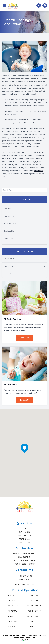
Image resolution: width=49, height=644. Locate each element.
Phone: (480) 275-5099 (25, 584)
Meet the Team (10, 224)
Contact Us (9, 238)
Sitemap (33, 637)
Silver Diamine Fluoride (24, 561)
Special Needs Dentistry (24, 564)
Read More (24, 338)
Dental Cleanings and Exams (25, 554)
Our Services (9, 216)
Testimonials (9, 231)
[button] (4, 5)
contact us (38, 171)
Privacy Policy (25, 637)
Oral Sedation (25, 557)
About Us (8, 209)
